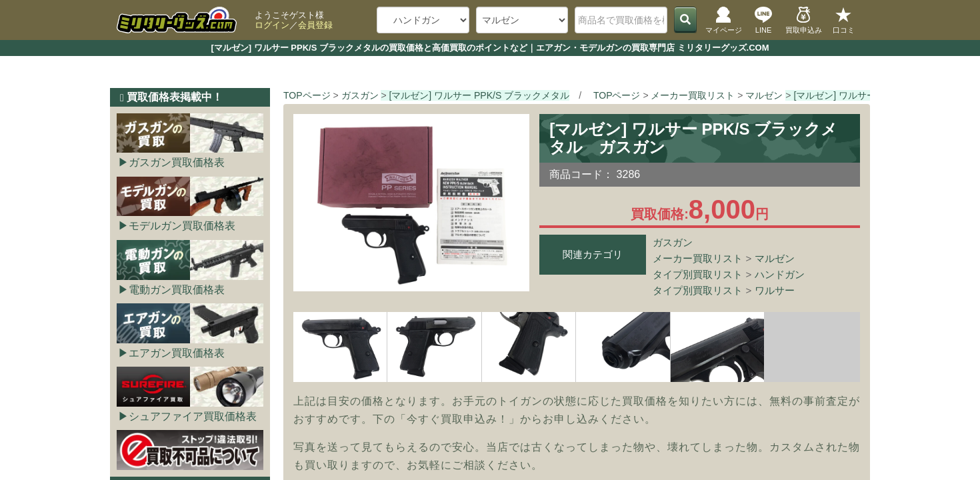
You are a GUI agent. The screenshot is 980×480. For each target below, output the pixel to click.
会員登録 (315, 25)
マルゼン (775, 258)
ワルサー (775, 290)
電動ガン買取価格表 (177, 290)
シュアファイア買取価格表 (193, 416)
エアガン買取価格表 (177, 353)
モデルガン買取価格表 (182, 226)
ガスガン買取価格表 (177, 162)
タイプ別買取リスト (698, 274)
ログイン (272, 25)
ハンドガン (780, 274)
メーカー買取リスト (698, 258)
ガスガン (673, 242)
